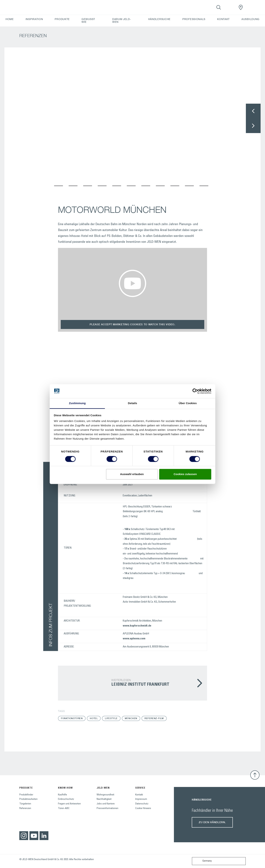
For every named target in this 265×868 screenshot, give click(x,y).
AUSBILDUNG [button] (250, 19)
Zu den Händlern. (212, 822)
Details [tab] (132, 403)
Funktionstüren (72, 718)
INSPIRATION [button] (34, 19)
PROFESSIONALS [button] (194, 19)
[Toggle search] (219, 7)
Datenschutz (142, 804)
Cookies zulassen (185, 474)
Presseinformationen (107, 808)
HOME (10, 19)
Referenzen (25, 808)
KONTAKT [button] (223, 19)
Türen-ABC (64, 808)
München (131, 718)
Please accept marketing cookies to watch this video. (132, 324)
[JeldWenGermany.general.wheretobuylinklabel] (241, 7)
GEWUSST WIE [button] (88, 20)
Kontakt (139, 795)
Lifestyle (111, 718)
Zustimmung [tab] (77, 403)
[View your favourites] (230, 7)
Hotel (94, 718)
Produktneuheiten (28, 799)
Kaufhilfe (62, 795)
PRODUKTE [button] (62, 19)
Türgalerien (25, 804)
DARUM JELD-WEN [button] (122, 20)
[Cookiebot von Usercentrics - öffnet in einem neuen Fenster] (195, 391)
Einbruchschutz (66, 799)
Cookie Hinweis (143, 808)
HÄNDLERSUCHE (159, 19)
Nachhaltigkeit (104, 799)
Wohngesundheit (105, 795)
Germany (203, 861)
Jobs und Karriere (106, 804)
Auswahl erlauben (132, 474)
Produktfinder (26, 795)
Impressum (141, 799)
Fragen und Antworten (69, 804)
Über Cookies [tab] (188, 403)
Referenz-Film (154, 718)
